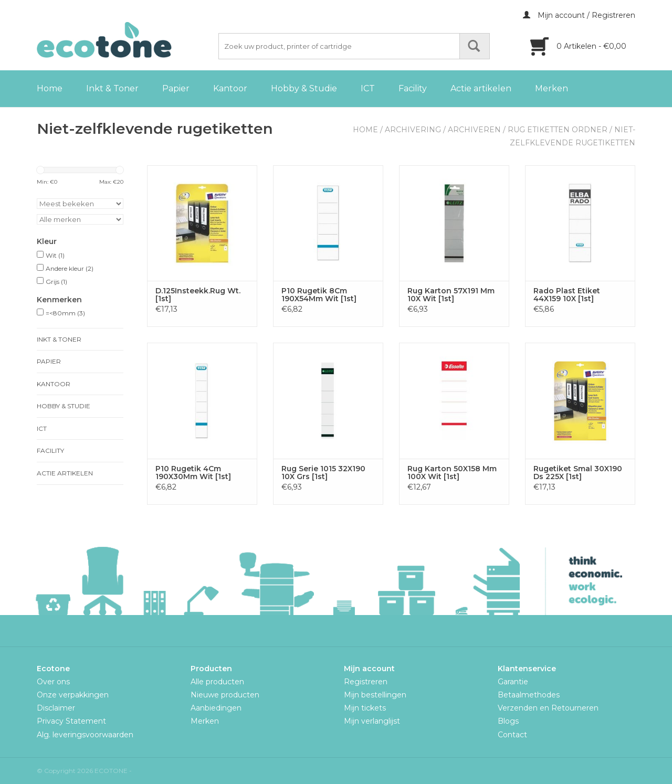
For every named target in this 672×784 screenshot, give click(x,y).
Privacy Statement (71, 721)
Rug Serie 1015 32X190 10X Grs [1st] (323, 473)
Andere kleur (70, 268)
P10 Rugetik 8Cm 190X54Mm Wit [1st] (319, 295)
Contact (512, 735)
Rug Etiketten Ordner (558, 130)
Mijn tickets (365, 708)
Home (50, 88)
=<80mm (65, 313)
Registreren (366, 682)
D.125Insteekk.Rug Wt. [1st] (198, 295)
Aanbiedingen (216, 708)
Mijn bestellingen (375, 695)
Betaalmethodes (529, 695)
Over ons (53, 682)
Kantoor (230, 88)
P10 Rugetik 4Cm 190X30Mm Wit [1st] (193, 473)
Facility (413, 88)
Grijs (56, 282)
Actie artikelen (481, 88)
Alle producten (217, 682)
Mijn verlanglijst (372, 721)
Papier (176, 88)
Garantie (513, 682)
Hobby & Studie (304, 88)
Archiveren (474, 130)
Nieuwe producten (225, 695)
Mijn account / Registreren (579, 15)
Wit (55, 255)
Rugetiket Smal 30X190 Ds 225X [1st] (578, 473)
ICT (368, 88)
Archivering (413, 130)
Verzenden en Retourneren (548, 708)
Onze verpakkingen (73, 695)
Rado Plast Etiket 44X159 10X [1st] (567, 295)
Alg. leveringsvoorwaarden (85, 735)
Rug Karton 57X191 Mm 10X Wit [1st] (451, 295)
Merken (552, 88)
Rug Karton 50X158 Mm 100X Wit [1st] (452, 473)
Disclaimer (56, 708)
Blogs (508, 721)
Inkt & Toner (112, 88)
